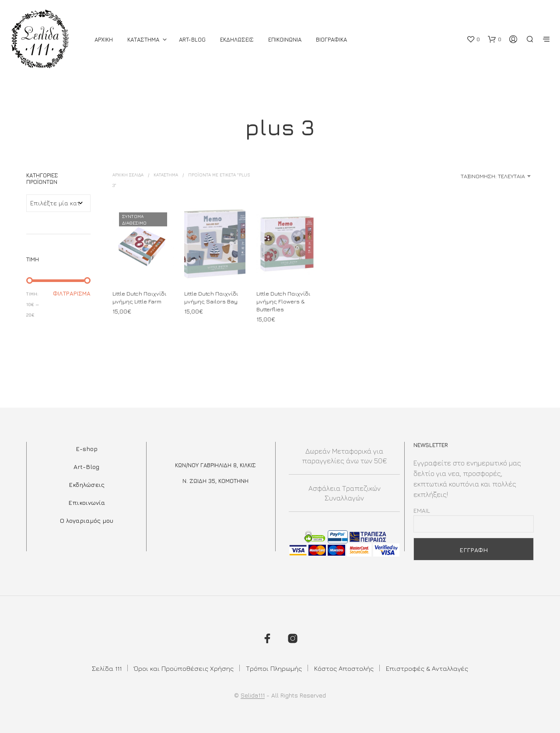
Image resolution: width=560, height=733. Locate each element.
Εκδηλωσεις (237, 39)
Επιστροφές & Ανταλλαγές (427, 668)
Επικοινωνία (87, 502)
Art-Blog (192, 39)
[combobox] (465, 176)
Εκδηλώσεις (87, 485)
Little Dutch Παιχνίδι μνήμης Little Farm (139, 297)
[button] (473, 39)
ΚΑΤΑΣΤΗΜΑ (143, 39)
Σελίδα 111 (107, 668)
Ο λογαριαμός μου (87, 520)
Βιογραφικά (331, 39)
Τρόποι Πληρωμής (274, 668)
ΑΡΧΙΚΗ (104, 39)
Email (422, 510)
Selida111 (253, 695)
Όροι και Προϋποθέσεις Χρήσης (184, 668)
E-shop (87, 449)
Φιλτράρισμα (72, 293)
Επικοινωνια (285, 39)
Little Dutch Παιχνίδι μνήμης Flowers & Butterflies (283, 301)
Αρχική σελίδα (128, 175)
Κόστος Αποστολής (344, 668)
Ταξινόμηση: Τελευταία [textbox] (493, 176)
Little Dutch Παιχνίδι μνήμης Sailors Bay (211, 297)
